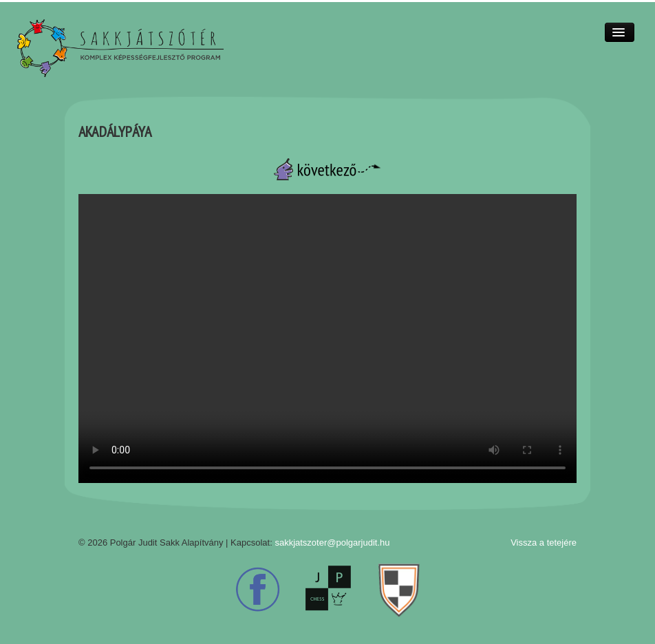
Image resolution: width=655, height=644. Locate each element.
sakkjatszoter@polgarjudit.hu (332, 543)
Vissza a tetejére (544, 543)
